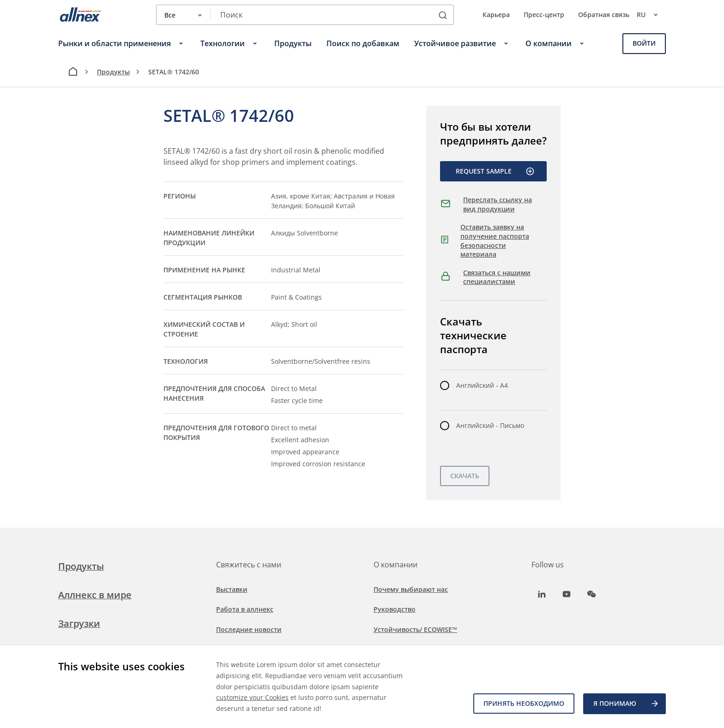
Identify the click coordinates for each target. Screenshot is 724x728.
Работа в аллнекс (245, 609)
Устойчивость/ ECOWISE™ (415, 629)
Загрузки (79, 623)
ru (651, 15)
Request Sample (495, 171)
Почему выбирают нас (411, 589)
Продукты (113, 72)
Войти (644, 43)
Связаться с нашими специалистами (497, 277)
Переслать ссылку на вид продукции (498, 204)
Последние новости (249, 629)
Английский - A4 (482, 385)
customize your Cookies (252, 697)
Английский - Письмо (490, 425)
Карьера (496, 15)
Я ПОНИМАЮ (626, 704)
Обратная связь (604, 15)
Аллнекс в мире (95, 595)
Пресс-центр (544, 15)
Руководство (395, 609)
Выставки (232, 589)
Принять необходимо (523, 704)
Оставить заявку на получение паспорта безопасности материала (495, 241)
